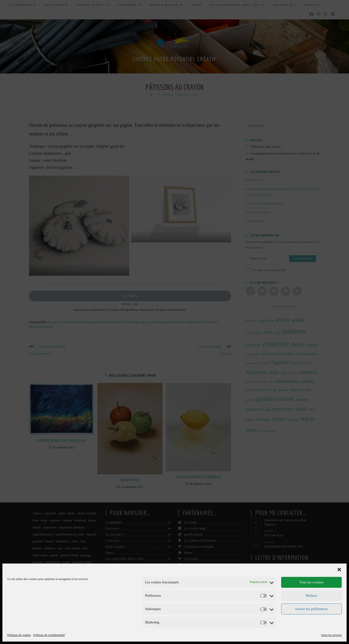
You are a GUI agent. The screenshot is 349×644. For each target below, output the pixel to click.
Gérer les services (331, 635)
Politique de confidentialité (49, 635)
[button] (339, 570)
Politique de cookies (19, 635)
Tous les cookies (312, 582)
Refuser (312, 596)
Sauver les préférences (312, 609)
